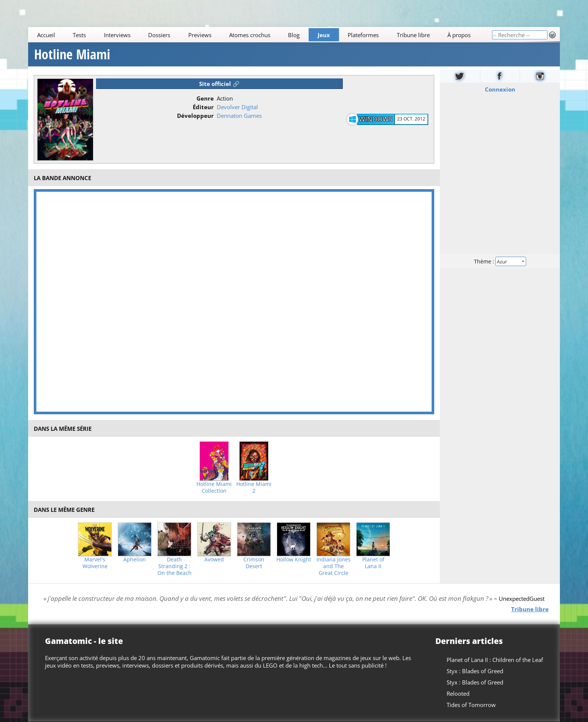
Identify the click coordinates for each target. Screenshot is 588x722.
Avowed (214, 560)
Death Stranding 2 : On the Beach (175, 566)
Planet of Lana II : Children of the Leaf (495, 660)
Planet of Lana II (373, 563)
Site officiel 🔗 (219, 84)
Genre (205, 98)
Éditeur (203, 107)
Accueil (46, 35)
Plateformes (364, 35)
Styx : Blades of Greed (475, 671)
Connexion (500, 89)
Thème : (500, 261)
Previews (200, 35)
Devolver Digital (237, 107)
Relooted (458, 693)
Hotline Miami (72, 54)
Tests (79, 35)
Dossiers (159, 35)
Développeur (195, 116)
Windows (376, 119)
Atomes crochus (250, 35)
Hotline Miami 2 (254, 487)
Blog (294, 35)
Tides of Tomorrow (471, 705)
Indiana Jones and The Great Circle (334, 566)
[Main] (260, 35)
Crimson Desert (254, 563)
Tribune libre (413, 35)
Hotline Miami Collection (214, 487)
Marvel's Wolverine (95, 563)
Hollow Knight (294, 560)
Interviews (117, 35)
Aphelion (135, 560)
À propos (459, 35)
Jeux (324, 35)
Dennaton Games (239, 116)
